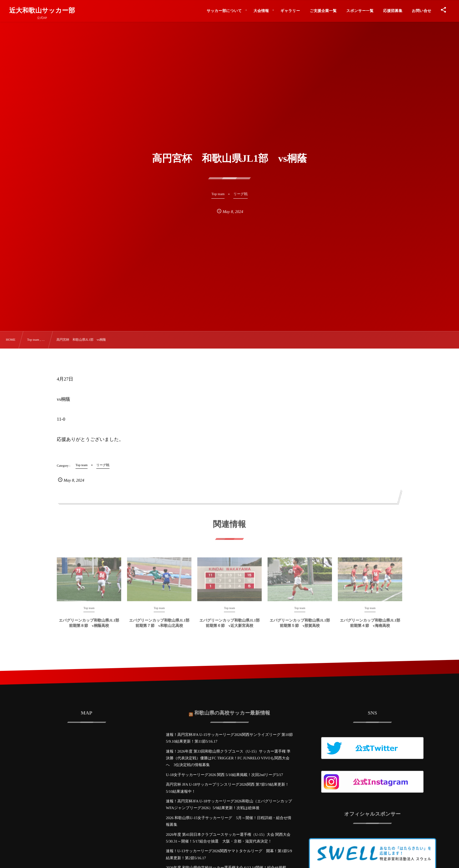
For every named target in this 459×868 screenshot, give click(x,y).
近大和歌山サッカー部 (42, 11)
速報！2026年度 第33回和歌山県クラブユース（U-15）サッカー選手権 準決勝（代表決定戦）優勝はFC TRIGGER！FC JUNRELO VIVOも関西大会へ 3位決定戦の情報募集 (228, 758)
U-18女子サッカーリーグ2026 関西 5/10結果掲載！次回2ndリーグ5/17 (225, 775)
